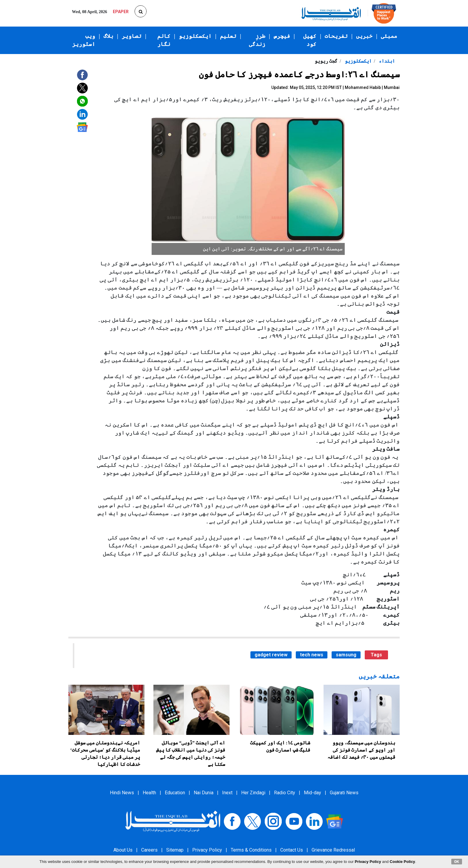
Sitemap (175, 850)
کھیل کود (310, 40)
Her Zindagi (253, 793)
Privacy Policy (207, 850)
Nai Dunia (204, 793)
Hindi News (122, 793)
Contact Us (292, 850)
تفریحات (336, 36)
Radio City (285, 793)
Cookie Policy (402, 862)
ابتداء (386, 61)
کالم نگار (164, 40)
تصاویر (132, 36)
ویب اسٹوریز (84, 40)
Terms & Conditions (251, 850)
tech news (312, 655)
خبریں (364, 36)
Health (149, 793)
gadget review (271, 655)
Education (175, 793)
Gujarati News (344, 793)
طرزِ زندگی (257, 40)
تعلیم (228, 36)
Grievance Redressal (333, 850)
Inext (227, 793)
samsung (346, 655)
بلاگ (108, 36)
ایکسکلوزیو (195, 36)
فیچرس (282, 36)
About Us (123, 850)
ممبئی (389, 36)
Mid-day (312, 793)
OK (457, 861)
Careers (149, 850)
